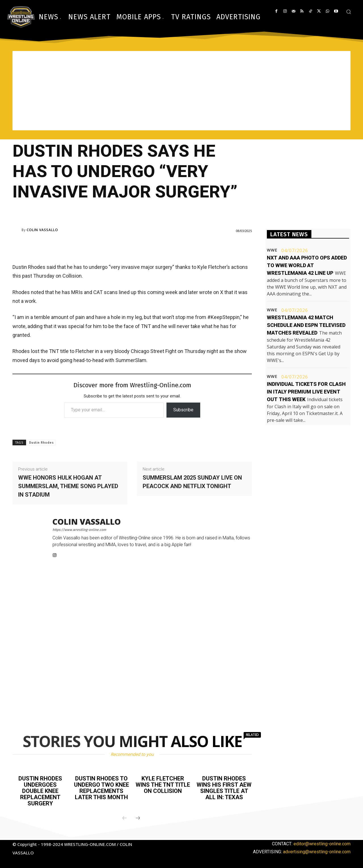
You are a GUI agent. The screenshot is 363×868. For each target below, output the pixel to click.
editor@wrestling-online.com (322, 844)
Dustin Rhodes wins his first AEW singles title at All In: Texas (224, 788)
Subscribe (183, 410)
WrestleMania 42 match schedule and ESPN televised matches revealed (306, 325)
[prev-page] (124, 818)
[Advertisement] (181, 91)
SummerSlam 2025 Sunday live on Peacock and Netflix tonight (192, 482)
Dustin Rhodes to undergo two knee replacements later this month (102, 788)
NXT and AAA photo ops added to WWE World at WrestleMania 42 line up (307, 265)
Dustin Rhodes (41, 443)
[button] (349, 12)
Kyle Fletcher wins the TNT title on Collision (163, 785)
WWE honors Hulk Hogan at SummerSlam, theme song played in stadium (68, 486)
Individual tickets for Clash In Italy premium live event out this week (306, 392)
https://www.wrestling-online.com (79, 530)
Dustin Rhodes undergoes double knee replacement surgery (40, 791)
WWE (272, 250)
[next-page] (138, 818)
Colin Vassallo (42, 230)
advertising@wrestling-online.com (317, 852)
